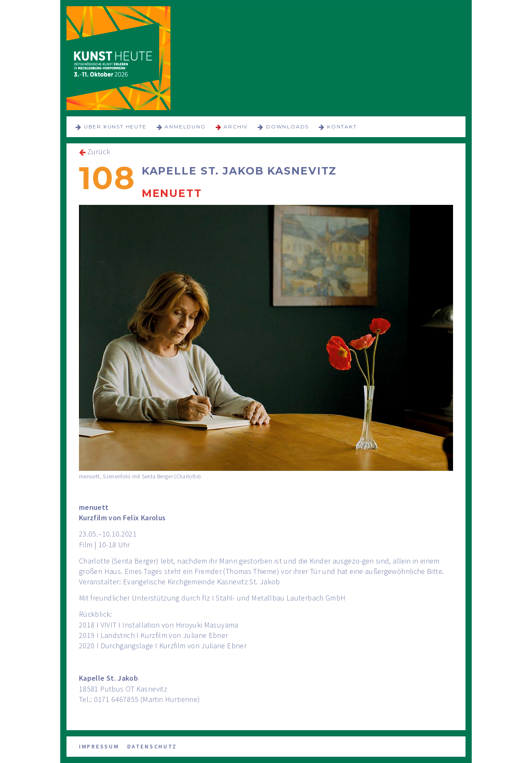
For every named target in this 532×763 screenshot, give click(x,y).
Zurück (99, 151)
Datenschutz (152, 747)
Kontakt (342, 127)
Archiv (236, 127)
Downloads (287, 127)
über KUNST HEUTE (115, 127)
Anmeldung (185, 127)
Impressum (99, 747)
